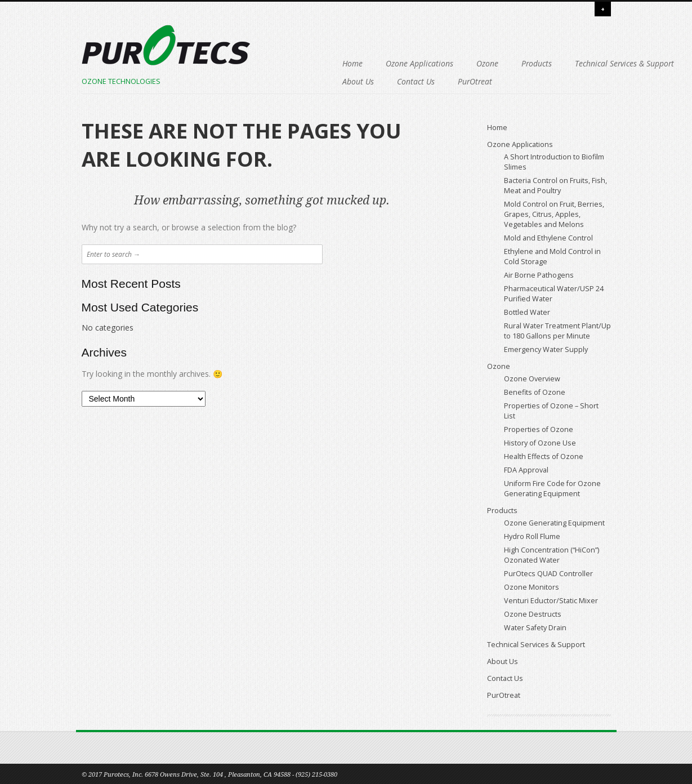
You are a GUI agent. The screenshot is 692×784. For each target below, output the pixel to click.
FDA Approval (526, 470)
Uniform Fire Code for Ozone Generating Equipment (552, 489)
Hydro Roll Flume (532, 536)
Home (282, 63)
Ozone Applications (349, 63)
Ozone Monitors (532, 587)
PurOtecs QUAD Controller (548, 574)
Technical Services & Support (322, 81)
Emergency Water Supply (546, 349)
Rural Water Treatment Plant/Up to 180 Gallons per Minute (557, 331)
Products (466, 63)
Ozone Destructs (533, 614)
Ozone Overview (532, 379)
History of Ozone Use (540, 443)
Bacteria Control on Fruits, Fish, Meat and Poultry (555, 186)
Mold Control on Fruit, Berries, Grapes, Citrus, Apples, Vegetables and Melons (554, 214)
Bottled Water (527, 312)
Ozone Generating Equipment (554, 523)
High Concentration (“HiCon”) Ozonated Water (552, 555)
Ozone (417, 63)
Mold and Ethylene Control (548, 238)
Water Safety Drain (535, 628)
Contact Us (468, 81)
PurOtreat (527, 81)
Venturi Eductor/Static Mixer (551, 601)
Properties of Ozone (539, 429)
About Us (410, 81)
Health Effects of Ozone (544, 456)
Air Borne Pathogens (539, 275)
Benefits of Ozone (535, 392)
